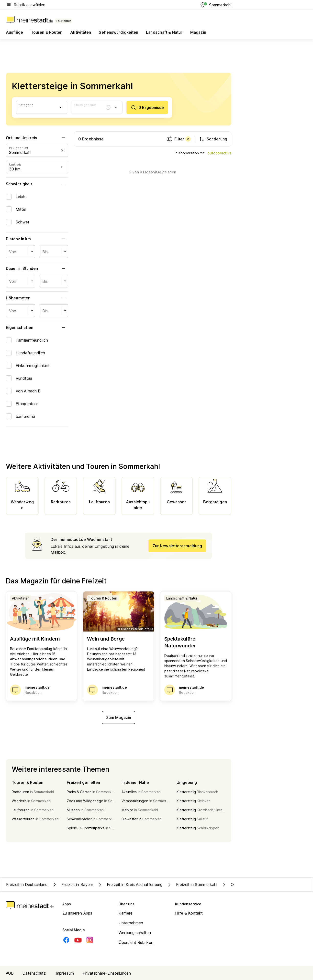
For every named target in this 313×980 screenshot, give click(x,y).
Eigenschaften (37, 327)
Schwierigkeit (37, 184)
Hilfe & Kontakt (189, 913)
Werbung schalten (135, 933)
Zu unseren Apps (77, 913)
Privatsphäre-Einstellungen (107, 973)
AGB (10, 973)
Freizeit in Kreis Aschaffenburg (130, 885)
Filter (179, 139)
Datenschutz (34, 973)
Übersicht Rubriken (136, 942)
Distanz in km (37, 239)
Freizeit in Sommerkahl (192, 885)
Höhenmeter (37, 298)
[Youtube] (78, 940)
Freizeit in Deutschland (27, 885)
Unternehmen (131, 923)
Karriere (126, 913)
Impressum (64, 973)
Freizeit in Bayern (72, 885)
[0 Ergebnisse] (147, 107)
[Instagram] (90, 940)
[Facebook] (66, 940)
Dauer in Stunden (37, 268)
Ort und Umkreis (37, 138)
